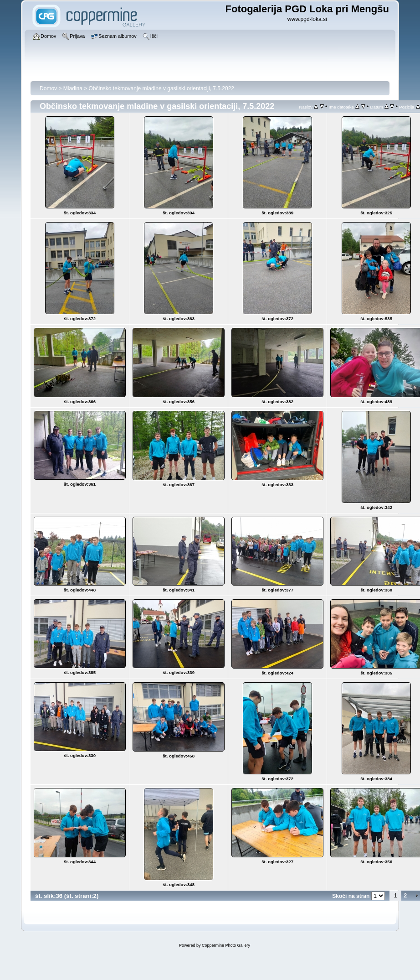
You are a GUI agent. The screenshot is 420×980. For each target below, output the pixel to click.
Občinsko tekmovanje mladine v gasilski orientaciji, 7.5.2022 (162, 88)
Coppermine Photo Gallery (226, 945)
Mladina (73, 88)
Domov (48, 88)
